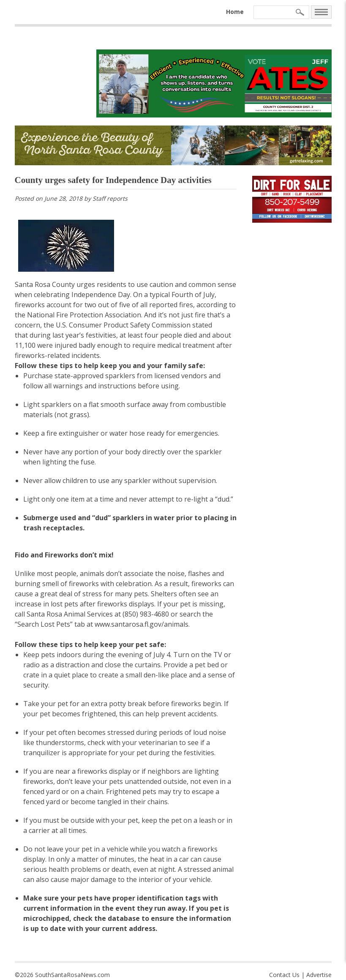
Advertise (319, 975)
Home (235, 12)
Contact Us (284, 975)
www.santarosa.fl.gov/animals (142, 624)
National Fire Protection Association (84, 315)
